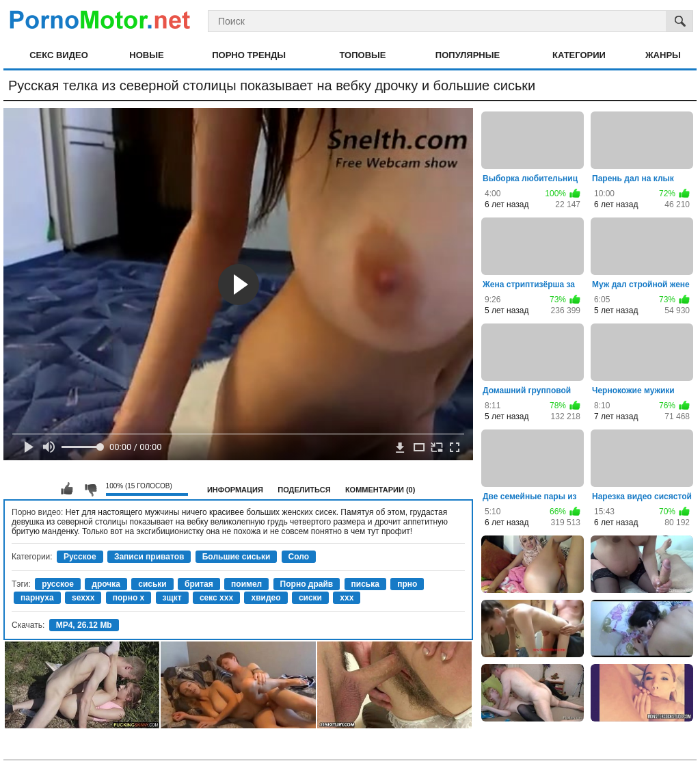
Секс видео (59, 55)
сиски (310, 598)
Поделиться (304, 490)
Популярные (468, 55)
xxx (347, 598)
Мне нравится (67, 489)
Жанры (663, 55)
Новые (146, 55)
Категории (579, 55)
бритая (199, 584)
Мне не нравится (90, 489)
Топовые (362, 55)
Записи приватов (149, 557)
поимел (246, 584)
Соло (299, 557)
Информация (235, 490)
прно (407, 584)
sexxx (83, 598)
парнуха (37, 598)
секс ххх (216, 598)
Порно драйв (307, 584)
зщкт (172, 598)
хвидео (266, 598)
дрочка (106, 584)
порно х (129, 598)
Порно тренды (249, 55)
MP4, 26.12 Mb (84, 625)
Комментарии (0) (380, 490)
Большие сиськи (237, 557)
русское (58, 584)
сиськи (152, 584)
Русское (80, 557)
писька (365, 584)
